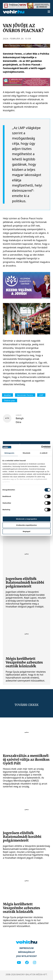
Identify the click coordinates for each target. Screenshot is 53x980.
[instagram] (35, 963)
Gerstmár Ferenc (25, 395)
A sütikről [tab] (44, 453)
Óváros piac (10, 400)
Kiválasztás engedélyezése (27, 525)
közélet (7, 395)
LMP (41, 395)
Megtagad (26, 531)
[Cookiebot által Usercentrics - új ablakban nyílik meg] (41, 447)
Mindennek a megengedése (26, 519)
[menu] (49, 12)
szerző (19, 415)
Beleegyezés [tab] (9, 453)
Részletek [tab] (26, 453)
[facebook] (27, 963)
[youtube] (19, 963)
